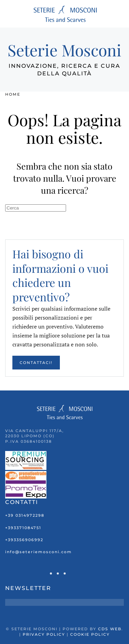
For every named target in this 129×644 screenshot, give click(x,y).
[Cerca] (36, 208)
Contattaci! (36, 363)
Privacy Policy (44, 634)
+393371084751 (23, 528)
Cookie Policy (90, 634)
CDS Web (110, 629)
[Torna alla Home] (65, 14)
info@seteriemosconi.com (39, 552)
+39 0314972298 (25, 515)
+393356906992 (24, 540)
